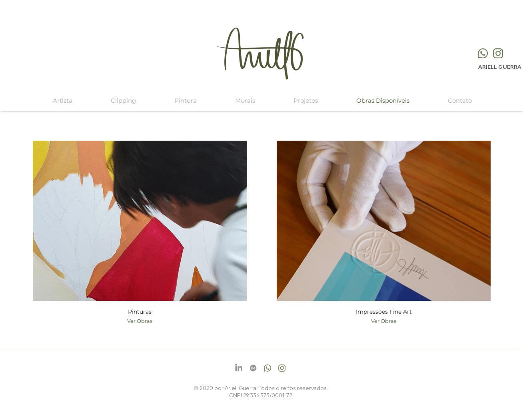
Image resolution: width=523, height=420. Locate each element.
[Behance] (253, 368)
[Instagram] (498, 53)
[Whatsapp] (483, 53)
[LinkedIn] (239, 368)
